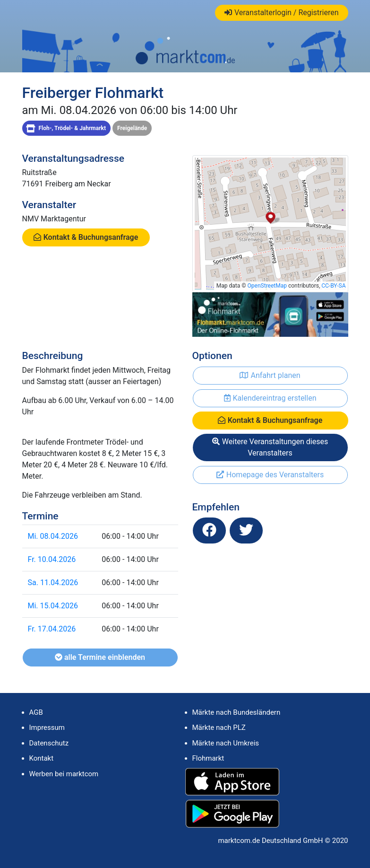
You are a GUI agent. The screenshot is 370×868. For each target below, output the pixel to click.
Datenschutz (49, 743)
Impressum (47, 728)
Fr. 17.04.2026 (52, 629)
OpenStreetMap (267, 286)
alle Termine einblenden (100, 657)
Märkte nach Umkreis (226, 743)
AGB (36, 712)
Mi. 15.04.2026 (53, 606)
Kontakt (42, 758)
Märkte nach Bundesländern (237, 712)
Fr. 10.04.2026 (52, 559)
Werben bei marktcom (64, 774)
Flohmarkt (208, 758)
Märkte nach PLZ (219, 728)
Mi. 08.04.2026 (53, 536)
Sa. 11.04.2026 (53, 583)
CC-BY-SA (333, 286)
